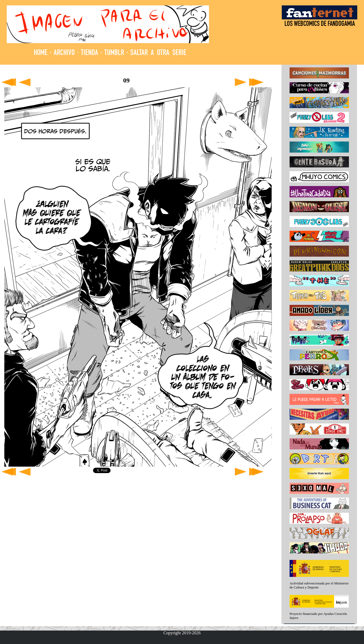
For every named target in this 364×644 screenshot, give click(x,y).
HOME (41, 53)
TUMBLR (114, 53)
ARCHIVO (64, 53)
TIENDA (90, 53)
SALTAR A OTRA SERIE (158, 53)
